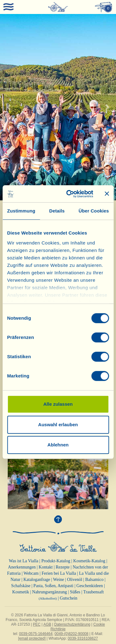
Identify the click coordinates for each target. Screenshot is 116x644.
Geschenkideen (90, 586)
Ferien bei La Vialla (59, 573)
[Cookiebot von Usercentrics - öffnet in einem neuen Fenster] (69, 194)
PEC (37, 624)
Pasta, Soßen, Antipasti (53, 586)
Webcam (31, 573)
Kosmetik (21, 592)
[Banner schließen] (107, 194)
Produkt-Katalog (56, 561)
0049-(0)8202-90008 (71, 634)
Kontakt (46, 567)
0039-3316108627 (83, 638)
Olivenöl (75, 580)
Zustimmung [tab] (21, 211)
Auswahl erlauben (58, 425)
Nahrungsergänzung (50, 592)
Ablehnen (58, 445)
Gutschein (69, 598)
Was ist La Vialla (23, 561)
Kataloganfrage (37, 580)
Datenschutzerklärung (72, 624)
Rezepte (63, 567)
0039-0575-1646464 (36, 634)
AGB (47, 624)
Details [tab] (57, 211)
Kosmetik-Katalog (89, 561)
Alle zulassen (58, 404)
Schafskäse (21, 586)
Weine (59, 580)
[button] (9, 107)
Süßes (75, 592)
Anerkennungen (22, 567)
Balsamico (95, 580)
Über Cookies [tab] (94, 211)
